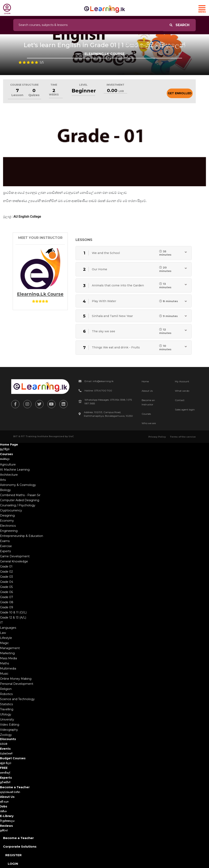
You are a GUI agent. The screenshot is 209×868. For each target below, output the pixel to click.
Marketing (7, 653)
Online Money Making (16, 679)
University (7, 719)
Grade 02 (6, 572)
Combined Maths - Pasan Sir (20, 495)
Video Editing (10, 725)
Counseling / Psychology (18, 505)
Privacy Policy (157, 437)
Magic (4, 643)
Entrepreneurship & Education (22, 536)
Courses (146, 414)
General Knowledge (14, 561)
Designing (7, 515)
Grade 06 (6, 592)
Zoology (6, 735)
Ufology (6, 714)
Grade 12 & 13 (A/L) (13, 617)
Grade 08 (7, 602)
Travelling (7, 709)
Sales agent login (185, 410)
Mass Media (8, 658)
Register (13, 855)
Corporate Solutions (20, 846)
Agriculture (8, 464)
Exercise (6, 546)
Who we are (149, 423)
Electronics (8, 526)
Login (13, 864)
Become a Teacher (18, 838)
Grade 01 (6, 566)
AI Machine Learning (15, 470)
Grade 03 (6, 577)
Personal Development (17, 684)
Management (10, 648)
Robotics (6, 694)
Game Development (15, 556)
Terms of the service (183, 437)
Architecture (9, 475)
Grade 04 (7, 582)
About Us (147, 391)
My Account (182, 381)
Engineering (9, 531)
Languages (8, 628)
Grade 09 (7, 607)
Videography (9, 730)
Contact (180, 400)
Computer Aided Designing (20, 500)
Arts (3, 480)
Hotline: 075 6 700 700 (98, 391)
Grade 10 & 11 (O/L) (13, 612)
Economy (7, 521)
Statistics (6, 704)
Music (4, 674)
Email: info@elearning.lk (99, 381)
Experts (5, 551)
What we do (182, 391)
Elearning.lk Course (40, 294)
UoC (71, 436)
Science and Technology (17, 699)
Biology (5, 490)
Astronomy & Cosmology (18, 485)
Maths (4, 663)
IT (1, 623)
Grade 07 (7, 597)
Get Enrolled (180, 93)
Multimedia (8, 668)
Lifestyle (6, 638)
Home (145, 381)
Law (3, 633)
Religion (6, 689)
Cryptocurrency (11, 510)
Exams (5, 541)
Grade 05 (6, 587)
